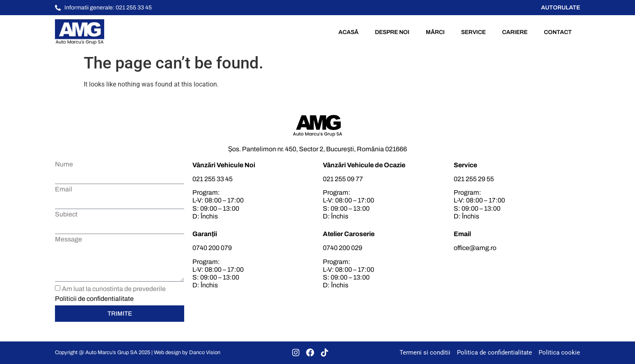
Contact (558, 32)
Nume (64, 164)
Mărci (435, 32)
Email (64, 189)
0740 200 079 (212, 248)
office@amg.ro (475, 248)
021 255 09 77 (343, 179)
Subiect (66, 214)
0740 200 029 (343, 248)
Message (69, 239)
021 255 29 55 (474, 179)
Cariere (515, 32)
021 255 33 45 (212, 179)
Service (473, 32)
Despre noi (392, 32)
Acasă (348, 32)
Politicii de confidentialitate (94, 299)
